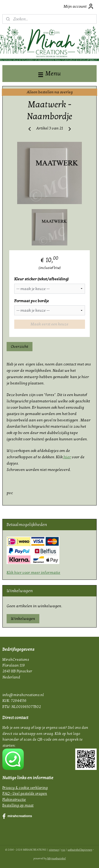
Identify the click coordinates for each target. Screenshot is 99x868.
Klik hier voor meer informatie (33, 572)
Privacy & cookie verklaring (25, 788)
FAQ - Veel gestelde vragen (25, 794)
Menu (49, 73)
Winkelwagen (23, 619)
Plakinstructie (14, 800)
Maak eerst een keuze (49, 324)
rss (63, 850)
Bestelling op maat (18, 805)
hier (67, 457)
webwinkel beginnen (80, 850)
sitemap (54, 850)
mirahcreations (17, 816)
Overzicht (20, 346)
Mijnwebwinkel (56, 858)
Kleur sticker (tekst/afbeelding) (41, 279)
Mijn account (79, 6)
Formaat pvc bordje (32, 301)
